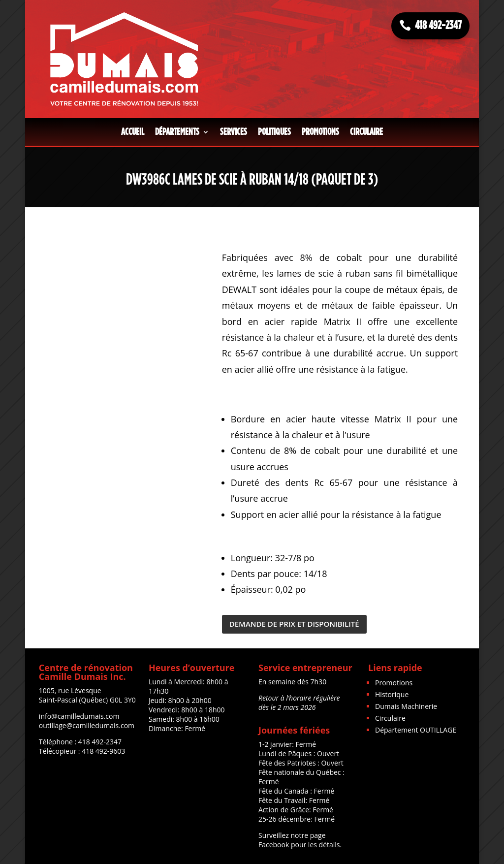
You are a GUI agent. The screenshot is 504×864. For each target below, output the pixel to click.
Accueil (133, 132)
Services (234, 132)
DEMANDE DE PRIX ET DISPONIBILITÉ (294, 624)
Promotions (320, 132)
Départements (177, 132)
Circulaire (366, 132)
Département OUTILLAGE (416, 730)
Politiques (274, 132)
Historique (392, 694)
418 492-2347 (438, 26)
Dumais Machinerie (406, 706)
